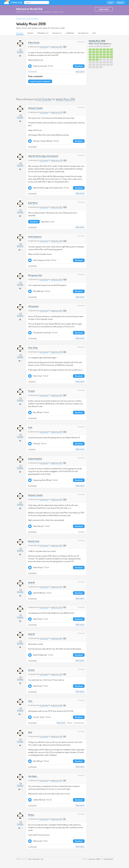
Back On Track (34, 541)
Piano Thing (33, 348)
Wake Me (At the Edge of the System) (45, 156)
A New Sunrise (34, 42)
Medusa (31, 815)
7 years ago (81, 458)
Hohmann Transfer (37, 108)
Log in (111, 3)
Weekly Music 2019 (31, 24)
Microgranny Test (36, 275)
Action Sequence (36, 237)
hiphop (70, 723)
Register (120, 3)
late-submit (81, 72)
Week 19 (32, 582)
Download (79, 66)
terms (30, 859)
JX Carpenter (34, 306)
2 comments (32, 805)
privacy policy (36, 859)
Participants (44, 33)
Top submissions (89, 33)
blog (42, 859)
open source (92, 859)
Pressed (32, 391)
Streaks (18, 19)
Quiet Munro (34, 203)
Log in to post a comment (40, 81)
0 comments (32, 72)
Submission (20, 33)
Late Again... (33, 776)
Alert (30, 732)
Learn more (104, 9)
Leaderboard (74, 33)
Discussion (59, 33)
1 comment (32, 382)
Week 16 (32, 634)
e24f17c (98, 859)
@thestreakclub (109, 859)
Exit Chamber (44, 47)
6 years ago (81, 42)
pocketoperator (80, 723)
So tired (32, 670)
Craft (31, 427)
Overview (32, 33)
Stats (101, 33)
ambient (82, 532)
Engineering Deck (36, 459)
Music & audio (26, 19)
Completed (35, 19)
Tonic (31, 701)
